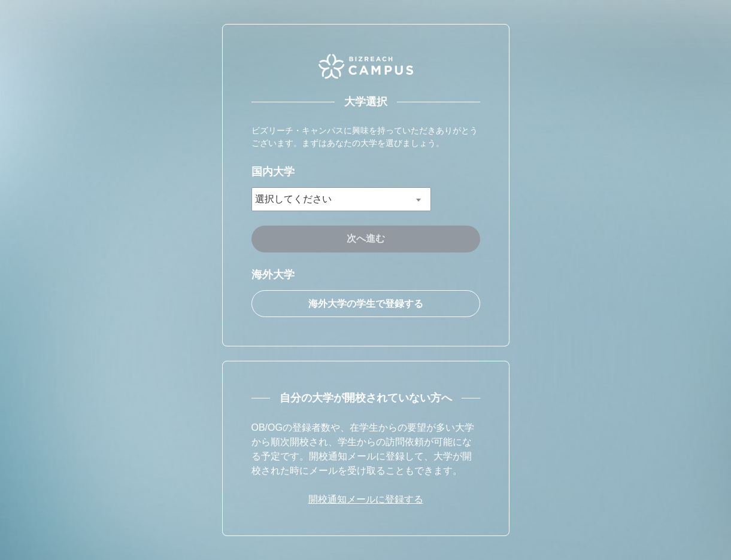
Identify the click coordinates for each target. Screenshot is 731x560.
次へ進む (366, 238)
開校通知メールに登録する (366, 499)
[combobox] (341, 199)
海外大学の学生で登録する (366, 304)
